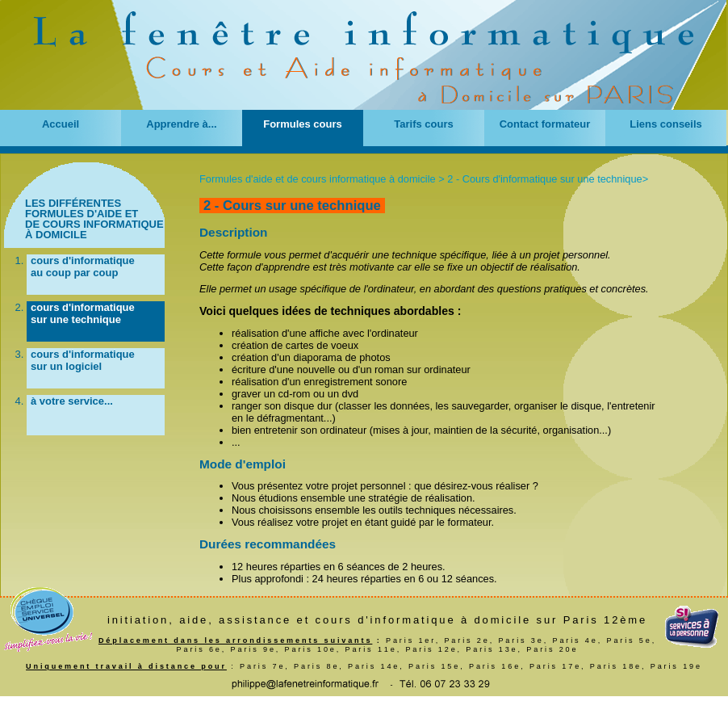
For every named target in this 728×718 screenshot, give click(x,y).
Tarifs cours (423, 124)
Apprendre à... (181, 124)
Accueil (61, 124)
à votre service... (72, 401)
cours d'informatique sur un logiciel (83, 360)
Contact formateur (545, 124)
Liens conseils (666, 124)
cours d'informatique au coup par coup (83, 267)
